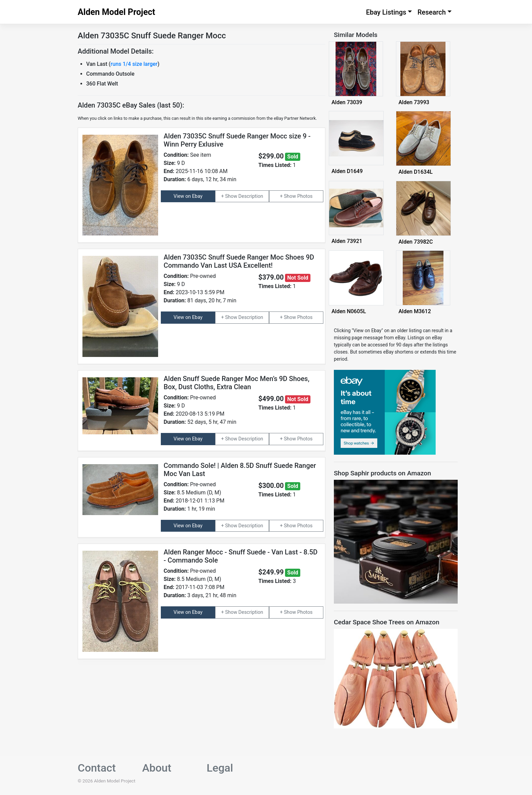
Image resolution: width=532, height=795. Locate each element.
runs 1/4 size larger (134, 64)
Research (432, 12)
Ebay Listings (386, 12)
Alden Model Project (116, 12)
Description (251, 196)
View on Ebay (188, 196)
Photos (305, 196)
